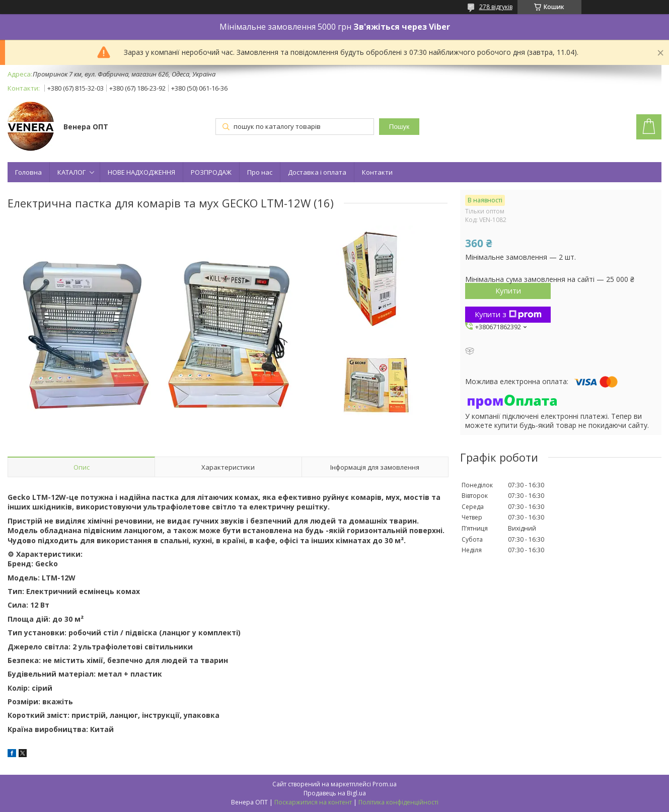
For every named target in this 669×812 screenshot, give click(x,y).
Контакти (377, 172)
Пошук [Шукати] (399, 127)
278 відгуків (496, 7)
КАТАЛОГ (71, 172)
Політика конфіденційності (398, 802)
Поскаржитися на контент (313, 802)
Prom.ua (385, 784)
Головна (28, 172)
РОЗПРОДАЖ (211, 172)
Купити (508, 290)
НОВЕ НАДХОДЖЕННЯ (141, 172)
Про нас (260, 172)
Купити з (508, 314)
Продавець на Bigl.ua (335, 793)
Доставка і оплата (317, 172)
